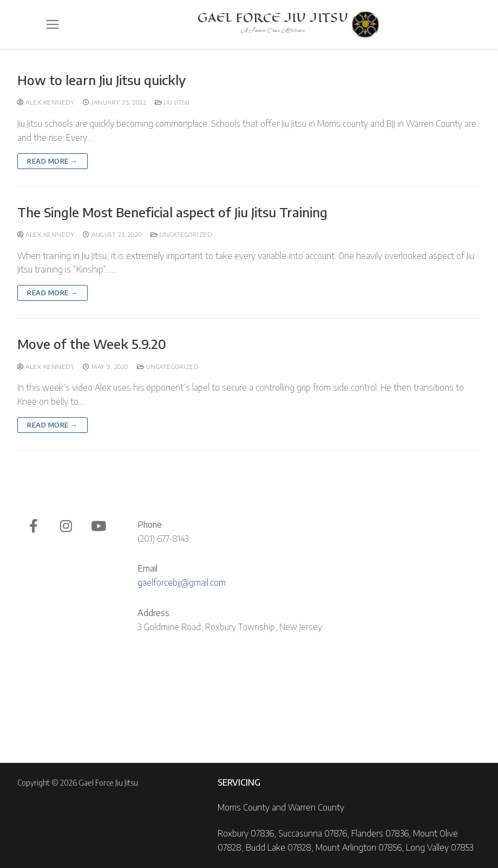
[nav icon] (53, 24)
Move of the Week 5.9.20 (92, 344)
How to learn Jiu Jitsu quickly (101, 80)
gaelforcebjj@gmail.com (182, 582)
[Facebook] (34, 526)
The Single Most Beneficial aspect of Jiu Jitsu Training (172, 212)
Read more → (53, 161)
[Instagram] (66, 526)
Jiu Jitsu (172, 102)
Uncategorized (181, 234)
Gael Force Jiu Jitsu (273, 18)
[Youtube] (99, 526)
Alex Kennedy (46, 102)
